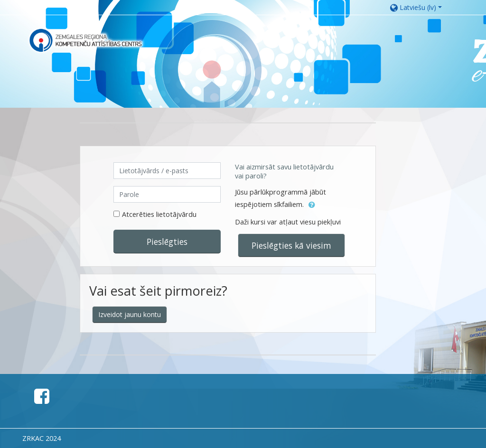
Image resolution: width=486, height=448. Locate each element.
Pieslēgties (167, 242)
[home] (85, 40)
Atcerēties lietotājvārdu (159, 214)
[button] (421, 7)
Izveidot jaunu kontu (130, 314)
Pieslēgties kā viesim (291, 245)
